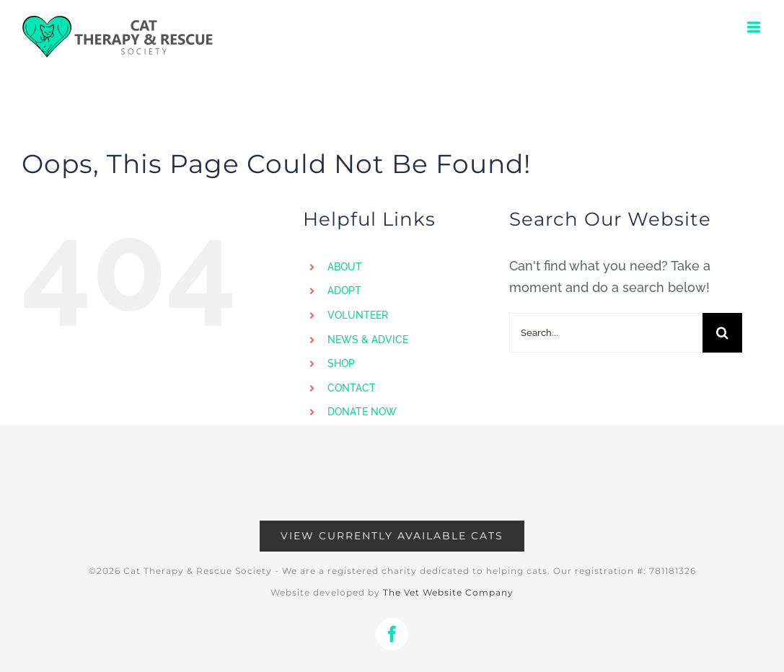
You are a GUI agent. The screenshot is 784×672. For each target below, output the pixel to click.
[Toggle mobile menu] (755, 27)
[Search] (722, 333)
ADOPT (344, 291)
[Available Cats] (392, 536)
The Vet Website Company (448, 592)
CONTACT (352, 388)
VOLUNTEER (358, 315)
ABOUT (345, 267)
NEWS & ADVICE (368, 340)
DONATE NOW (362, 412)
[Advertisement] (392, 480)
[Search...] (605, 333)
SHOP (341, 363)
